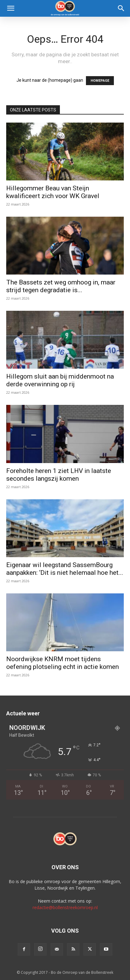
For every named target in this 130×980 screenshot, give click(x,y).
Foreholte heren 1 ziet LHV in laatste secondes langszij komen (59, 475)
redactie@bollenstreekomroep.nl (65, 907)
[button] (11, 8)
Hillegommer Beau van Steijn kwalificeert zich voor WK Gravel (53, 192)
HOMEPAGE (100, 81)
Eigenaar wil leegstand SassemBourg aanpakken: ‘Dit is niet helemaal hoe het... (65, 569)
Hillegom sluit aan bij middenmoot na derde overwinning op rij (60, 380)
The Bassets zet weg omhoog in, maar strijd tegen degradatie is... (61, 286)
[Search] (121, 8)
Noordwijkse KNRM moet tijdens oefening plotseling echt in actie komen (63, 663)
